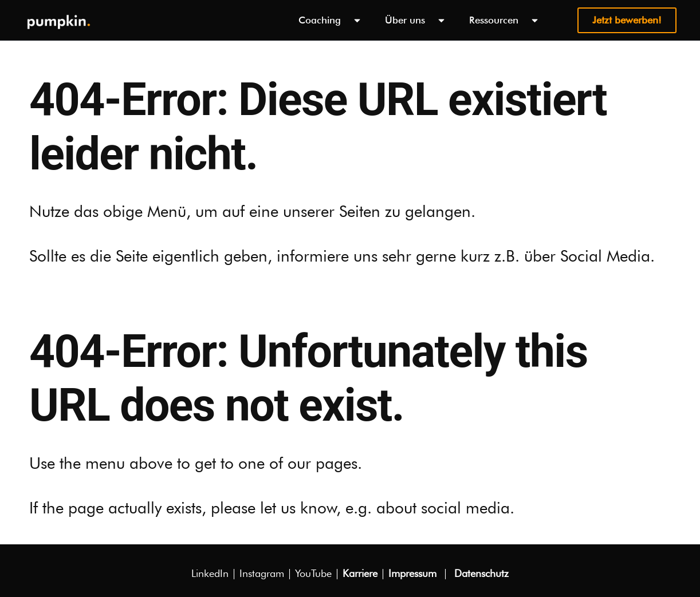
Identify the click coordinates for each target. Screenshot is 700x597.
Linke (210, 573)
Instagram (262, 573)
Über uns (416, 20)
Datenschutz (481, 573)
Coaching (330, 20)
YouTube (313, 573)
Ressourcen (504, 20)
